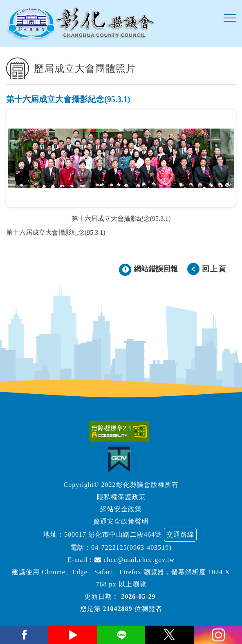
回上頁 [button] (214, 269)
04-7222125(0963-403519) (131, 547)
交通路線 (180, 534)
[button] (230, 18)
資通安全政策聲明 (121, 521)
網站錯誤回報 (156, 269)
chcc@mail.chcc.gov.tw (134, 560)
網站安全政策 (121, 509)
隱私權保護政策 (121, 497)
